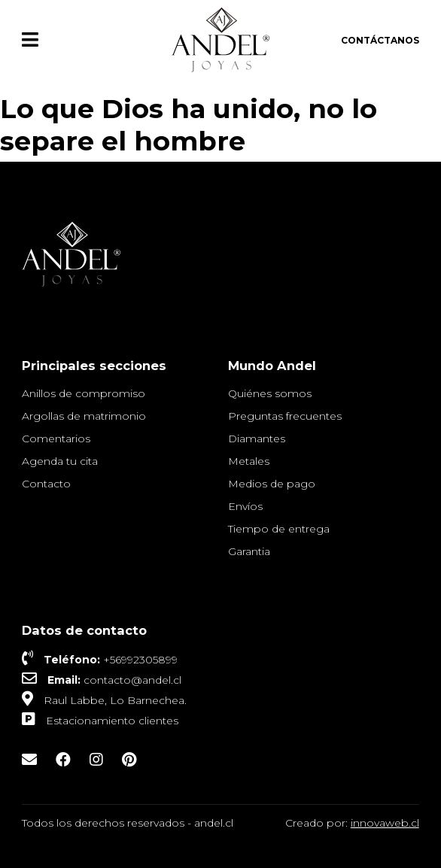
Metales (249, 461)
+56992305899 (140, 660)
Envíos (245, 506)
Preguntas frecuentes (285, 416)
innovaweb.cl (385, 823)
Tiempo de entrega (279, 529)
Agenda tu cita (60, 461)
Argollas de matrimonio (84, 416)
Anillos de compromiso (84, 393)
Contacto (46, 484)
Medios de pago (272, 484)
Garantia (249, 551)
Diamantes (257, 439)
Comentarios (56, 439)
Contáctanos (380, 40)
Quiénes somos (270, 393)
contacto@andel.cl (132, 680)
